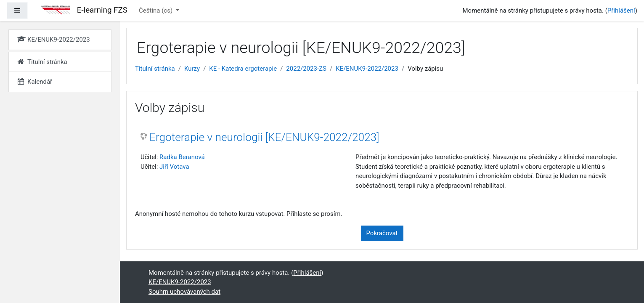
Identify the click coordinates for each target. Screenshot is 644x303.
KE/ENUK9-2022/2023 (367, 69)
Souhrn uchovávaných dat (184, 292)
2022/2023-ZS (306, 69)
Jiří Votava (174, 167)
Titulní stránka (155, 69)
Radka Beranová (182, 157)
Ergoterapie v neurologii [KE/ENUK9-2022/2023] (264, 137)
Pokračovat (382, 233)
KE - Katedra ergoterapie (243, 69)
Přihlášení (621, 11)
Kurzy (192, 69)
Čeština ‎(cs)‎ (156, 11)
